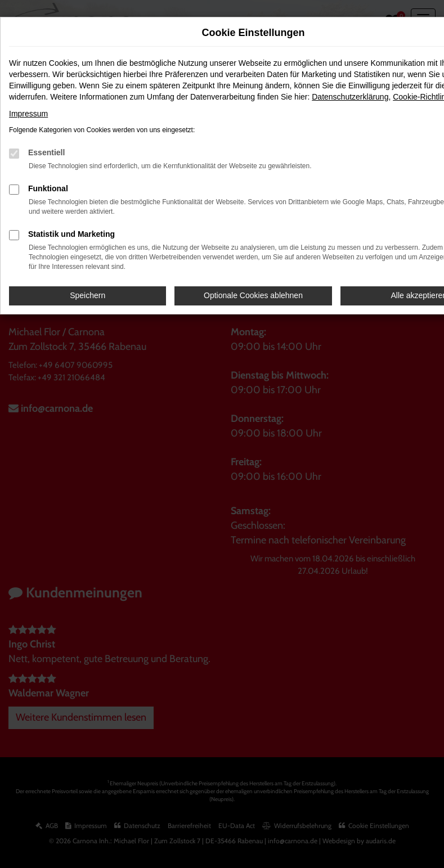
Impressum (28, 114)
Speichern (88, 295)
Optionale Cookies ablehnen (253, 295)
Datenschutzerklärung (350, 97)
